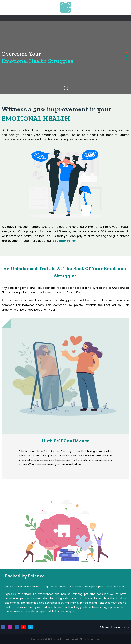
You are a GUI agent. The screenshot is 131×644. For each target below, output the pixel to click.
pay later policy (64, 241)
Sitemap (105, 627)
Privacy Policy (121, 627)
